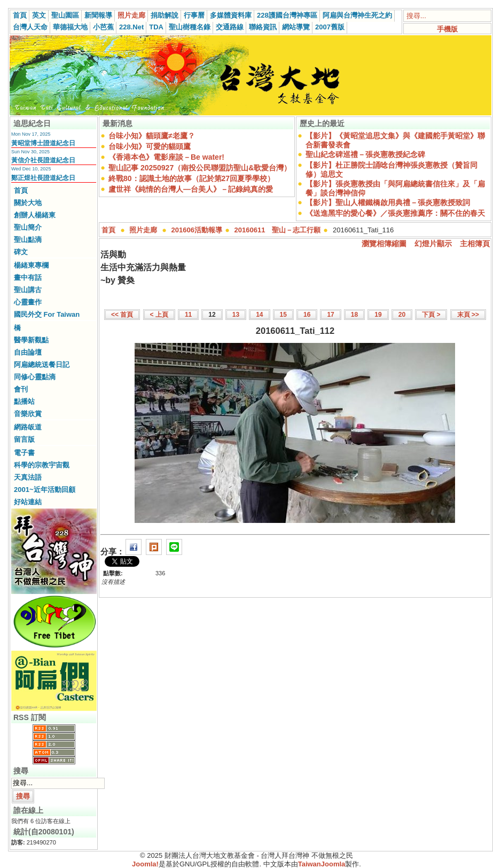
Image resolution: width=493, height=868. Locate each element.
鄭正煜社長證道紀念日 (43, 178)
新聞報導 (98, 15)
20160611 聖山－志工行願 (278, 230)
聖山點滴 (28, 240)
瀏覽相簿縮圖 (384, 244)
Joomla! (145, 864)
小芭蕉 (103, 27)
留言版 (24, 439)
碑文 (21, 252)
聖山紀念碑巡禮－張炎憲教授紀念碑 (365, 154)
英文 (39, 15)
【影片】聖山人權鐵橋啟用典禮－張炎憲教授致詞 (388, 202)
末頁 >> (468, 315)
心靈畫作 (28, 302)
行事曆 (194, 15)
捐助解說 (165, 15)
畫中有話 (28, 277)
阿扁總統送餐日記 (42, 365)
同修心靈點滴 (35, 377)
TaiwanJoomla (322, 864)
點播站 (24, 401)
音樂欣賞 (28, 414)
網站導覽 (296, 27)
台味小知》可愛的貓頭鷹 (150, 146)
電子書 (24, 453)
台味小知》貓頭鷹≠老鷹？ (152, 136)
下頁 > (431, 315)
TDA (156, 27)
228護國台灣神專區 (287, 15)
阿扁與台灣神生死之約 (357, 15)
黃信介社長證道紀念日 (43, 160)
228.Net (131, 27)
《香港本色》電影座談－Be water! (166, 157)
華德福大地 (70, 27)
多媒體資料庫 (231, 15)
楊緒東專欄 (31, 265)
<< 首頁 (122, 315)
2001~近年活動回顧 (45, 490)
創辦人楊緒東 (35, 215)
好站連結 (28, 502)
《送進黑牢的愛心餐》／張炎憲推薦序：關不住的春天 (395, 213)
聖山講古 (28, 290)
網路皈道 (28, 427)
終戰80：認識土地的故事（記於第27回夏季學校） (191, 178)
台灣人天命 (30, 27)
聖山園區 (65, 15)
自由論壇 (28, 352)
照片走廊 (131, 15)
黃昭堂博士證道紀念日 (43, 143)
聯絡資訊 (263, 27)
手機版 (447, 29)
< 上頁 (159, 315)
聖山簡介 (28, 227)
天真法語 (28, 477)
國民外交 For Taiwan (47, 314)
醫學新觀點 (31, 340)
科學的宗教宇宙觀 (42, 465)
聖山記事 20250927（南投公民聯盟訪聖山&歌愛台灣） (200, 168)
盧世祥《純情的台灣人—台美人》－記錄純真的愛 (191, 189)
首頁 (20, 15)
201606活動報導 (197, 230)
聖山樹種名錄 (190, 27)
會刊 (21, 389)
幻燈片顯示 (433, 244)
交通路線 (230, 27)
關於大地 (28, 203)
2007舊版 (330, 27)
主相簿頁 (475, 244)
